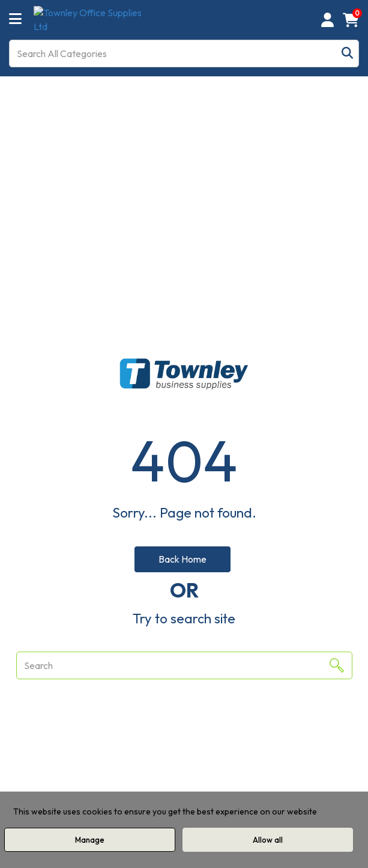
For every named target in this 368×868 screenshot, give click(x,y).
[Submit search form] (347, 53)
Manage (90, 840)
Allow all (268, 840)
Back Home (182, 559)
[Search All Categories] (184, 53)
